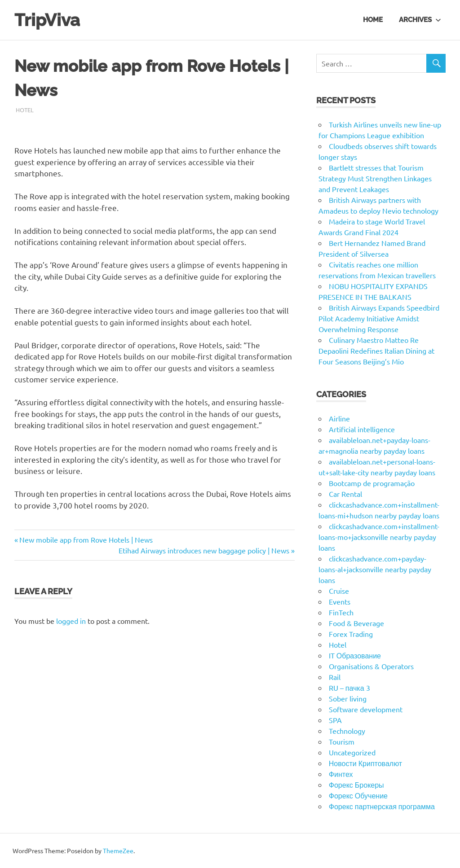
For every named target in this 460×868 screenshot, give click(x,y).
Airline (339, 418)
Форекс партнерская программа (382, 806)
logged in (71, 621)
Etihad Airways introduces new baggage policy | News (204, 550)
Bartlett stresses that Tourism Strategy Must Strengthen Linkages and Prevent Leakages (375, 178)
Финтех (341, 774)
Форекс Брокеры (356, 785)
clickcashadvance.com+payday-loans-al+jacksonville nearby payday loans (375, 569)
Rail (335, 677)
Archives (420, 20)
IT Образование (355, 655)
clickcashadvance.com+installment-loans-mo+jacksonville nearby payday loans (379, 537)
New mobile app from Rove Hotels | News (86, 539)
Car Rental (345, 494)
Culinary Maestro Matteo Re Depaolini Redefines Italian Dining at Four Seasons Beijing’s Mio (376, 351)
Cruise (339, 591)
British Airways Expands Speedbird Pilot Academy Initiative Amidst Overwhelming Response (379, 318)
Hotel (25, 110)
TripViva (47, 20)
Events (340, 601)
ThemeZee (118, 850)
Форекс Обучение (358, 795)
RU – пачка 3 (349, 688)
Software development (366, 709)
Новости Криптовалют (365, 763)
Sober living (348, 698)
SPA (335, 720)
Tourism (342, 741)
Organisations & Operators (371, 666)
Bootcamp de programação (372, 483)
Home (373, 20)
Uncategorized (352, 752)
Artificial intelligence (362, 429)
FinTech (341, 612)
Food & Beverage (356, 623)
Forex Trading (351, 634)
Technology (347, 731)
